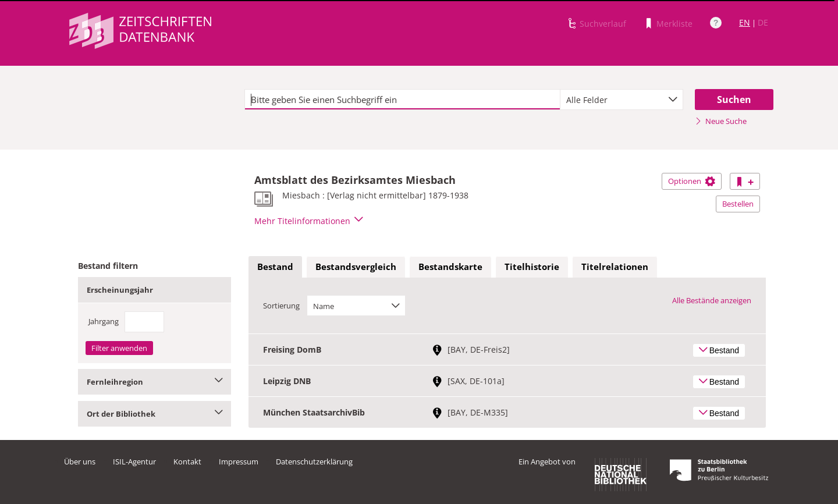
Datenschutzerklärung (314, 462)
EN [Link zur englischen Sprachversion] (745, 22)
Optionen (692, 181)
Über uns (80, 462)
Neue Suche (721, 121)
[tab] (275, 267)
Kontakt (187, 462)
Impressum (239, 462)
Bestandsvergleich (356, 267)
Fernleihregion (155, 382)
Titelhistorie (532, 267)
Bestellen (738, 204)
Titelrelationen (615, 267)
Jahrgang (104, 321)
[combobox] (622, 100)
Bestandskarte (450, 267)
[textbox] (402, 100)
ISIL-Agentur (134, 462)
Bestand (275, 267)
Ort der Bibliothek (155, 414)
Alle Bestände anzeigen (712, 300)
